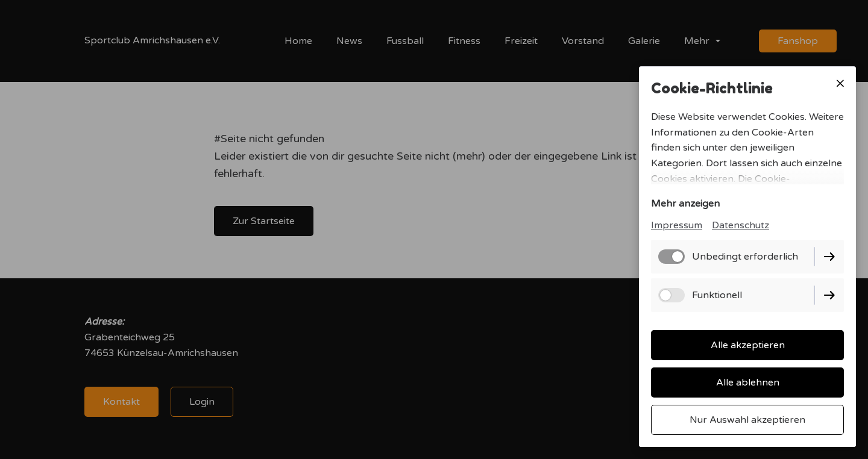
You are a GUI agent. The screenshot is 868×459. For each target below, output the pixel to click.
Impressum (677, 225)
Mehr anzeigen (685, 204)
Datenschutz (741, 225)
